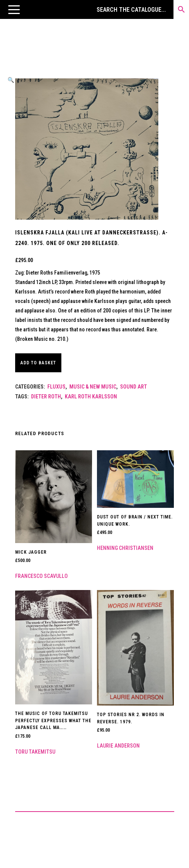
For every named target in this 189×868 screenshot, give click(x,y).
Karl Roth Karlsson (91, 397)
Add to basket (38, 363)
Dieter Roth (46, 397)
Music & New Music (93, 387)
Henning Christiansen (125, 548)
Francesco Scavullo (41, 576)
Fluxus (56, 387)
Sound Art (134, 387)
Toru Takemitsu (35, 752)
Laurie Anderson (118, 746)
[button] (14, 9)
